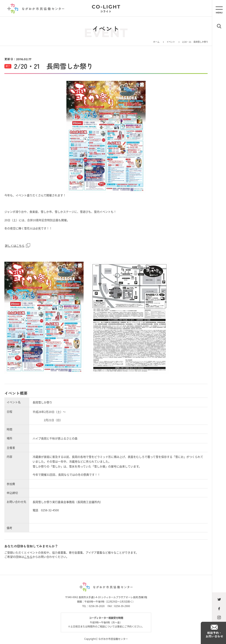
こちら (28, 557)
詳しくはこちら (15, 246)
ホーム (156, 42)
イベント (171, 42)
